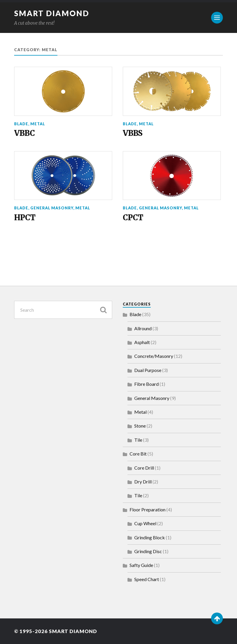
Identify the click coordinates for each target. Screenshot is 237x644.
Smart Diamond (52, 13)
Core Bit (138, 454)
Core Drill (144, 468)
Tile (138, 440)
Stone (140, 426)
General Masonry (52, 208)
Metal (38, 124)
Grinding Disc (148, 551)
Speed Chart (147, 579)
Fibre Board (146, 384)
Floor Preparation (147, 509)
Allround (143, 328)
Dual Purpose (148, 370)
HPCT (25, 218)
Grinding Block (150, 537)
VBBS (132, 133)
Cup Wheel (145, 523)
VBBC (24, 133)
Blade (21, 124)
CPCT (133, 218)
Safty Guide (141, 565)
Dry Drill (143, 482)
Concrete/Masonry (154, 356)
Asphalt (142, 342)
